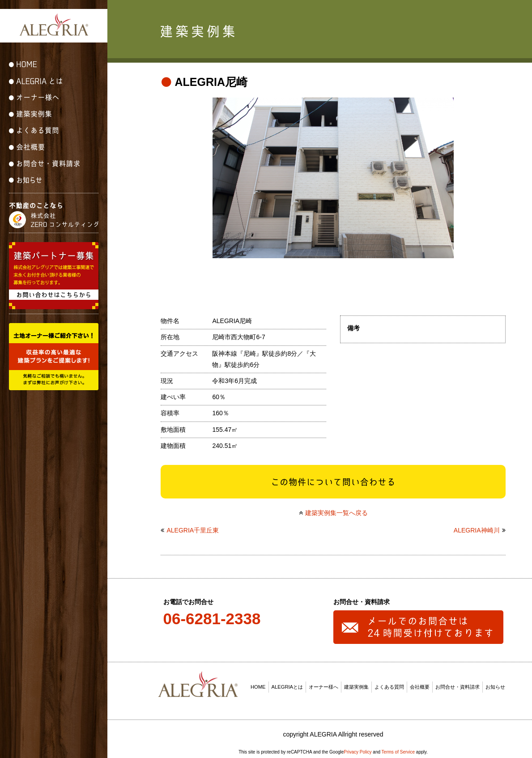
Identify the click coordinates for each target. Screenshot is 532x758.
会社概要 (420, 683)
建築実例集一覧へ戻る (336, 509)
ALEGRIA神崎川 (477, 527)
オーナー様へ (323, 683)
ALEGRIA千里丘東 (193, 527)
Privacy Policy (358, 748)
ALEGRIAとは (287, 683)
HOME (258, 683)
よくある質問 (389, 683)
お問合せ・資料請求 (458, 683)
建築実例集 (356, 683)
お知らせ (495, 683)
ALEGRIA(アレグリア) (54, 25)
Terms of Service (398, 748)
